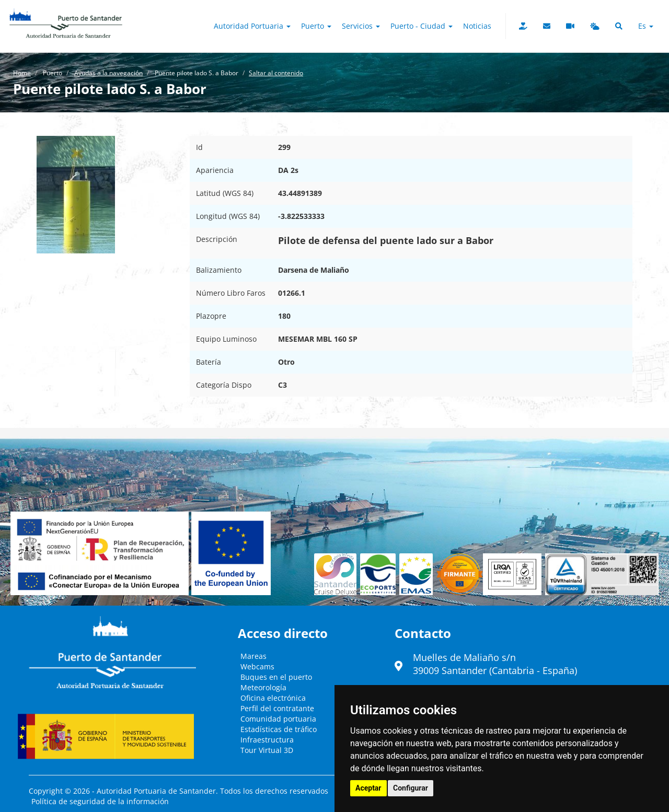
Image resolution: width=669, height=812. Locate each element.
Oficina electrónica (273, 698)
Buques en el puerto (276, 677)
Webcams (257, 666)
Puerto (316, 26)
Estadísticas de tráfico (279, 729)
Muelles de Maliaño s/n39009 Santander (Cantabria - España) (495, 664)
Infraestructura (267, 740)
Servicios (361, 26)
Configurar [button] (411, 788)
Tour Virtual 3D (267, 750)
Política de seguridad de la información (100, 801)
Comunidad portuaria (278, 719)
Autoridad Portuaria (252, 26)
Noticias (477, 26)
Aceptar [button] (368, 788)
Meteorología (263, 687)
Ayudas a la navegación (108, 73)
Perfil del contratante (277, 708)
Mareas (253, 656)
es (646, 26)
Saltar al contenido (276, 73)
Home (22, 73)
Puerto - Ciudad (422, 26)
